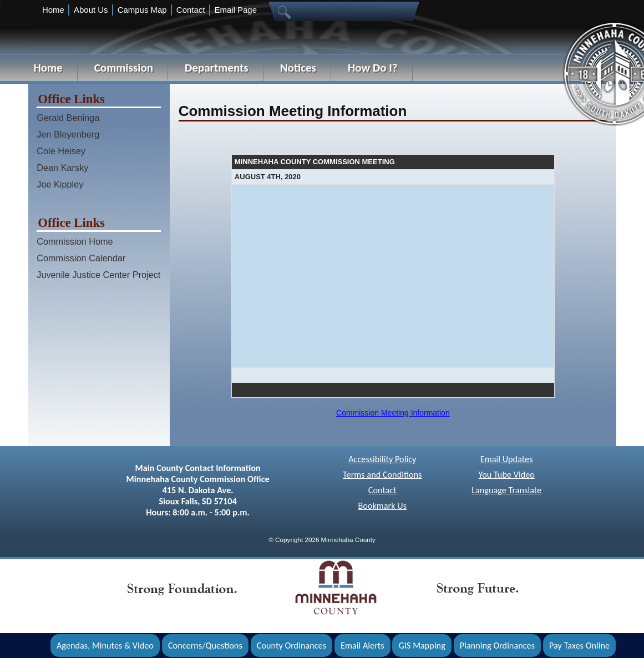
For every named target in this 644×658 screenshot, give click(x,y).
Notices (298, 68)
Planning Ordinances (497, 646)
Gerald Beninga (68, 118)
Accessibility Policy (382, 459)
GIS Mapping (422, 646)
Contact (191, 10)
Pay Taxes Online (579, 646)
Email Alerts (362, 646)
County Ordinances (291, 646)
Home (53, 10)
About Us (91, 10)
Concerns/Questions (205, 646)
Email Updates (507, 459)
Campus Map (142, 10)
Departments (217, 68)
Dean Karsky (62, 168)
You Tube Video (506, 475)
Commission (124, 68)
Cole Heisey (61, 151)
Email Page (236, 10)
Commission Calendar (81, 258)
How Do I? (373, 68)
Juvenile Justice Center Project (98, 275)
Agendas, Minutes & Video (105, 646)
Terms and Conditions (382, 475)
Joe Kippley (60, 184)
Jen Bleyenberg (68, 134)
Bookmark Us (382, 506)
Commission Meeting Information (393, 413)
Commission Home (75, 241)
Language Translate (506, 490)
